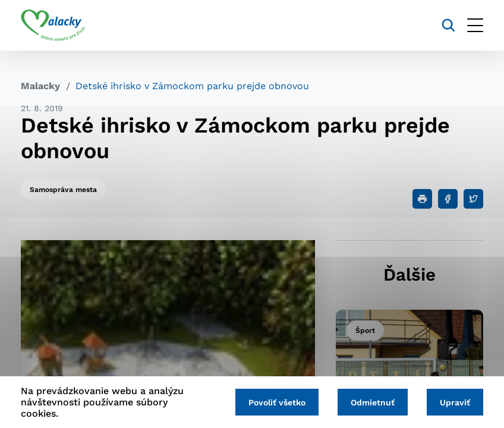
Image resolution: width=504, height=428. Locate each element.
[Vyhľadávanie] (448, 25)
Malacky (40, 86)
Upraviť (455, 402)
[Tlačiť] (422, 199)
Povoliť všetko (277, 402)
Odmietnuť (373, 402)
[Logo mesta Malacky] (53, 26)
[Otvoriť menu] (475, 25)
